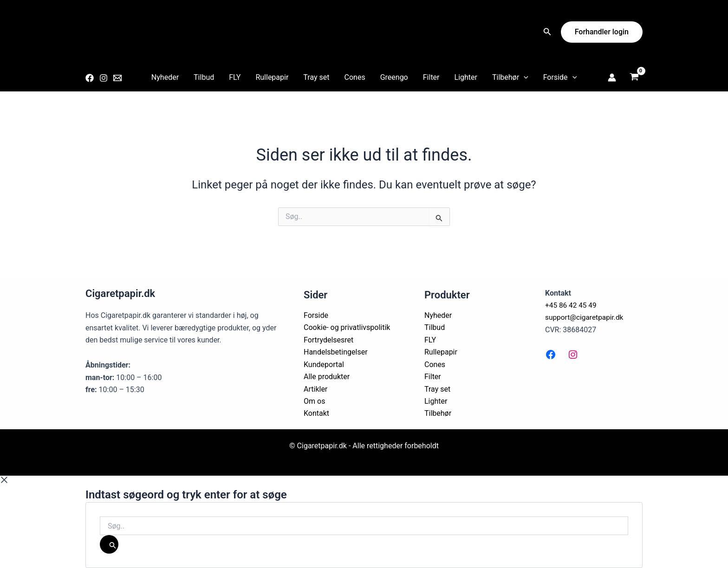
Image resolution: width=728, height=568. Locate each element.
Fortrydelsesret (328, 340)
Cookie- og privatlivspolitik (347, 327)
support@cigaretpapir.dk (586, 317)
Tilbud (204, 77)
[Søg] (109, 544)
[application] (524, 77)
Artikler (315, 389)
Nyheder (165, 77)
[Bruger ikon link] (612, 77)
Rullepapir (272, 77)
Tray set (316, 77)
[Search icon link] (547, 33)
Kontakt (316, 413)
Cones (355, 77)
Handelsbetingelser (336, 352)
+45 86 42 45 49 (572, 305)
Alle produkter (327, 377)
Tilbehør (510, 77)
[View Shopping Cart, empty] (634, 78)
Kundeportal (324, 365)
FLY (235, 77)
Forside (560, 77)
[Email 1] (117, 78)
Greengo (394, 77)
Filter (431, 77)
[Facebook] (90, 78)
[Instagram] (104, 78)
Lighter (466, 77)
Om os (314, 401)
